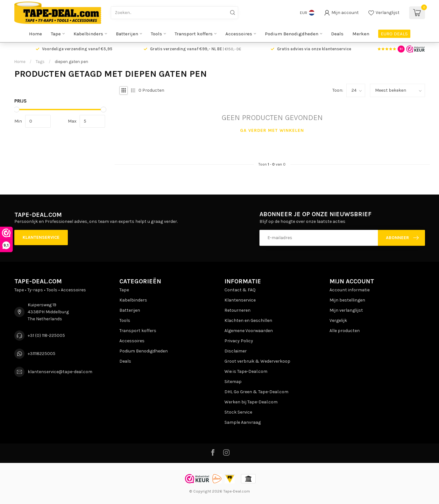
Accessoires (239, 34)
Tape (56, 34)
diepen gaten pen (71, 62)
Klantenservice (41, 237)
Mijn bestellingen (347, 300)
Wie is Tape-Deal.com (246, 371)
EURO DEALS (394, 34)
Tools (156, 34)
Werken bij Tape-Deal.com (251, 402)
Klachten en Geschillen (248, 320)
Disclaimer (236, 351)
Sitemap (233, 382)
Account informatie (350, 290)
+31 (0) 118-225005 (46, 335)
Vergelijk (338, 320)
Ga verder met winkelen (272, 130)
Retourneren (237, 310)
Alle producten (345, 331)
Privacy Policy (239, 341)
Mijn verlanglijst (346, 310)
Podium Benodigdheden (292, 34)
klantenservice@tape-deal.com (60, 372)
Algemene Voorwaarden (249, 331)
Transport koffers (194, 34)
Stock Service (238, 412)
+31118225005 (42, 354)
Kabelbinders (88, 34)
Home (35, 34)
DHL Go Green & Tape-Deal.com (256, 392)
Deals (337, 34)
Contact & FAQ (240, 290)
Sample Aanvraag (243, 422)
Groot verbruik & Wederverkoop (257, 361)
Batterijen (127, 34)
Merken (361, 34)
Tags (40, 62)
